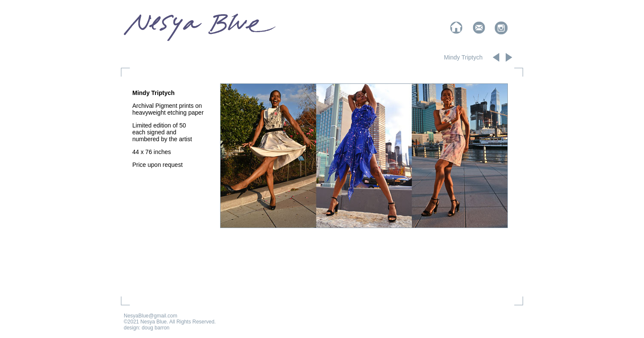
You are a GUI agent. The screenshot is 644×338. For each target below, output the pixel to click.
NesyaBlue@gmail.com (151, 316)
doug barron (156, 328)
